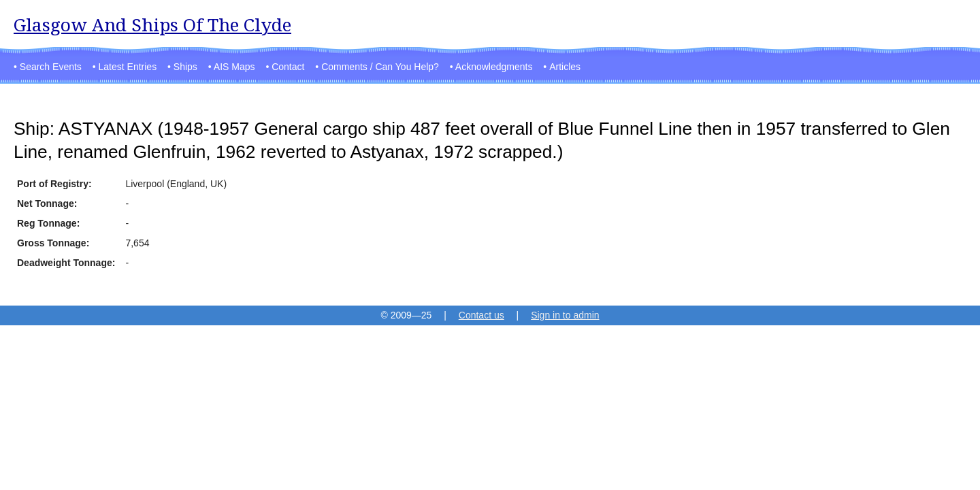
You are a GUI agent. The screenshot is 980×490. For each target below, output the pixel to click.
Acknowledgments (494, 67)
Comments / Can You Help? (380, 67)
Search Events (51, 67)
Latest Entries (128, 67)
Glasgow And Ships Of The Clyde (152, 25)
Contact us (481, 315)
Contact (288, 67)
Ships (185, 67)
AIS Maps (234, 67)
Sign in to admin (565, 315)
